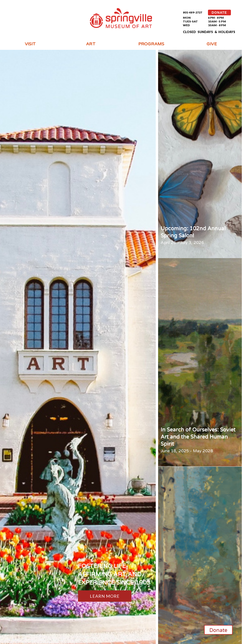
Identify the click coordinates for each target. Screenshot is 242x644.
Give (212, 44)
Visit (30, 44)
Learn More (105, 596)
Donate (218, 630)
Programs (151, 44)
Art (91, 44)
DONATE (219, 13)
